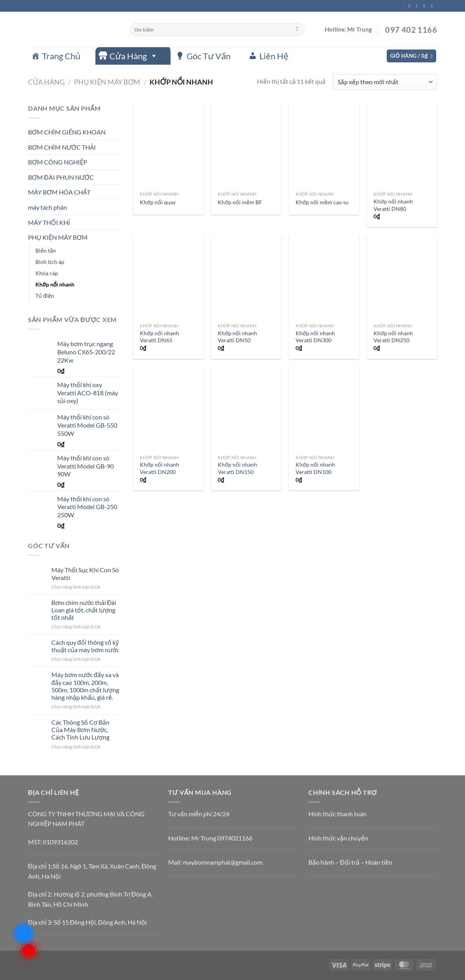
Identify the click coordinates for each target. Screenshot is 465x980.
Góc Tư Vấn (209, 56)
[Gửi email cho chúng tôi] (433, 6)
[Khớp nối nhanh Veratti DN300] (324, 277)
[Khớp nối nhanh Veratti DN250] (402, 277)
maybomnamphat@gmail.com (223, 862)
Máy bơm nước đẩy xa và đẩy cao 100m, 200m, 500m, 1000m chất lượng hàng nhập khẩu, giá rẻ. (85, 686)
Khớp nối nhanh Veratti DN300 (315, 337)
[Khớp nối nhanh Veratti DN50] (246, 277)
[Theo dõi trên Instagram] (418, 6)
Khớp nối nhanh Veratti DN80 (393, 205)
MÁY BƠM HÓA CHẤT (59, 192)
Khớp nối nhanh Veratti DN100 (315, 468)
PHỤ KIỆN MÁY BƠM (107, 82)
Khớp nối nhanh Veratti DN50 (237, 337)
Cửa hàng (46, 82)
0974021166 (235, 838)
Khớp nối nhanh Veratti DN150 (237, 468)
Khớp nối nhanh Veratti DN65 (159, 337)
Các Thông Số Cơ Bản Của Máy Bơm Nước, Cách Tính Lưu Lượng (80, 730)
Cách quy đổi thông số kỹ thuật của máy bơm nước (85, 646)
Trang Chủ (61, 56)
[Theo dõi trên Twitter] (426, 6)
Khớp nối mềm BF (240, 202)
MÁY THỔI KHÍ (49, 222)
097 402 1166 (410, 30)
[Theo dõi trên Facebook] (411, 6)
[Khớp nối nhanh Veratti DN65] (168, 277)
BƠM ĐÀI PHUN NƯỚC (61, 177)
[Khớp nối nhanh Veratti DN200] (168, 409)
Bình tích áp (50, 262)
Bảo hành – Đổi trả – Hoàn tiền (350, 862)
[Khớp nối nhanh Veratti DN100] (324, 409)
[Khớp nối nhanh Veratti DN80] (402, 145)
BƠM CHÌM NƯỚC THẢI (62, 147)
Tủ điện (45, 296)
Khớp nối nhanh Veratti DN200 (159, 468)
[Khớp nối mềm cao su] (324, 145)
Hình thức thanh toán (337, 814)
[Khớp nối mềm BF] (246, 145)
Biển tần (46, 250)
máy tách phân (48, 207)
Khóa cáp (47, 273)
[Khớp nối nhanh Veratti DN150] (246, 409)
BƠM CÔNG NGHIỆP (58, 162)
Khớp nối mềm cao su (322, 202)
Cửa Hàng (134, 56)
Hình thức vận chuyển (338, 838)
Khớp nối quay (158, 202)
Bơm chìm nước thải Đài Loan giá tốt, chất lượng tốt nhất (84, 610)
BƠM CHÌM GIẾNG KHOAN (67, 132)
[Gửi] (297, 30)
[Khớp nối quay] (168, 145)
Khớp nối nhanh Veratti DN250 (393, 337)
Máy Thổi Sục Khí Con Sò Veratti (85, 573)
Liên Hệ (274, 56)
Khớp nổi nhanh (55, 284)
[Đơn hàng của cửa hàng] (385, 82)
